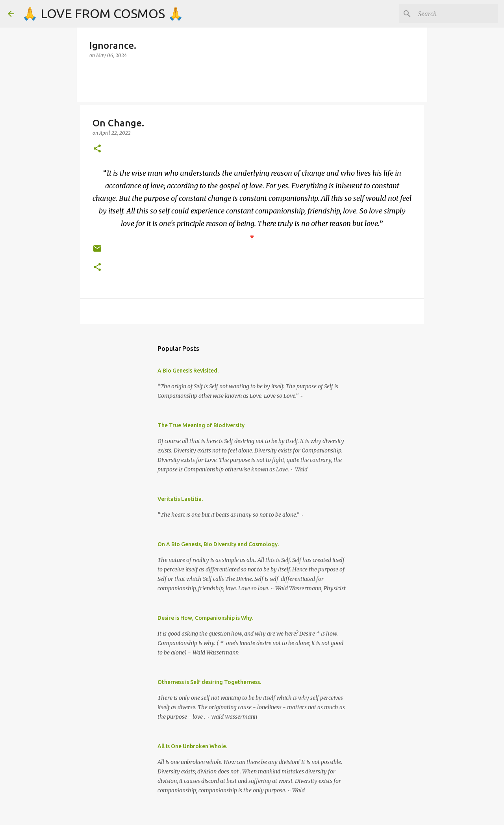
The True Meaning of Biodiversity (201, 425)
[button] (97, 149)
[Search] (456, 14)
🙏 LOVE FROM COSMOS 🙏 (103, 13)
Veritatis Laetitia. (180, 499)
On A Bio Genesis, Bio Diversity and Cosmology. (218, 544)
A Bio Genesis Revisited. (188, 371)
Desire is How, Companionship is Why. (205, 618)
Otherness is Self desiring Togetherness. (209, 682)
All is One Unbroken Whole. (192, 746)
